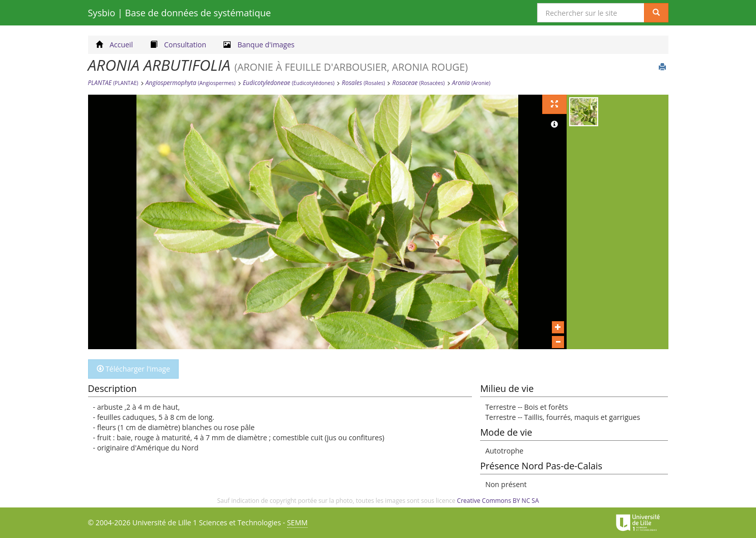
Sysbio (180, 13)
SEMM (298, 522)
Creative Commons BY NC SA (498, 501)
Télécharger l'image (134, 369)
